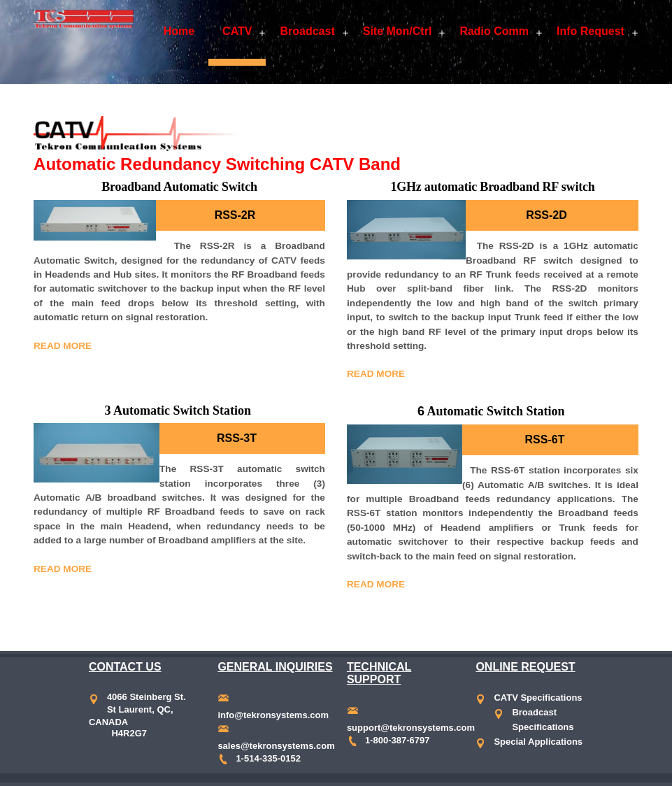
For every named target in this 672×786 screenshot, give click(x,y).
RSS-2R (235, 215)
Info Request (591, 31)
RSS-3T (237, 438)
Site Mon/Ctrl (398, 31)
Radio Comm (494, 31)
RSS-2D (546, 215)
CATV (237, 31)
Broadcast (307, 31)
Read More (63, 346)
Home (179, 31)
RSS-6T (545, 440)
